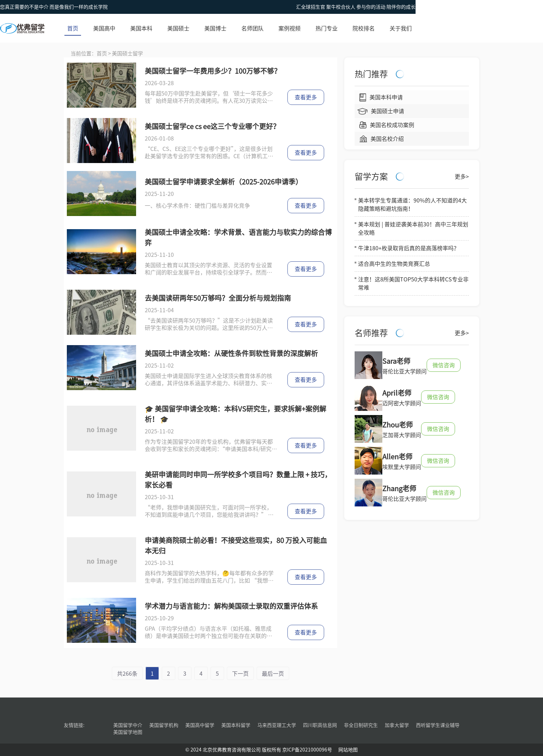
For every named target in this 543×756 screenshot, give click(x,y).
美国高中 (104, 28)
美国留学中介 (128, 725)
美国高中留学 (200, 725)
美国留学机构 (164, 725)
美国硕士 (178, 28)
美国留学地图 (128, 732)
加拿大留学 (397, 725)
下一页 (240, 674)
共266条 (127, 674)
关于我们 (401, 28)
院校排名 (364, 28)
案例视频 (290, 28)
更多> (462, 177)
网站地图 (348, 750)
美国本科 (141, 28)
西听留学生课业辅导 (438, 725)
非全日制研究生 (361, 725)
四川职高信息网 (320, 725)
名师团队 (252, 28)
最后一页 (273, 674)
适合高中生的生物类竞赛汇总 (394, 264)
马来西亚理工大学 (277, 725)
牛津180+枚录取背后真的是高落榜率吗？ (409, 248)
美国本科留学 (236, 725)
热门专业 (327, 28)
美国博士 (215, 28)
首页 (73, 28)
